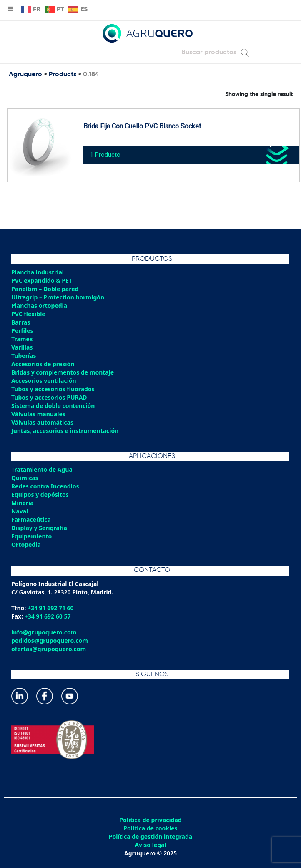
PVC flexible (28, 314)
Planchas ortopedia (39, 306)
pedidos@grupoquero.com (50, 640)
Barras (21, 322)
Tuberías (24, 356)
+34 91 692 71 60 (51, 608)
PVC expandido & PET (42, 281)
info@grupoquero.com (44, 632)
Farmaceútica (31, 520)
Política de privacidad (150, 820)
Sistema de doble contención (53, 406)
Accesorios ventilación (44, 381)
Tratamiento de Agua (42, 469)
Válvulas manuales (38, 414)
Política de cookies (150, 828)
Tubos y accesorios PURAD (49, 397)
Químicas (25, 478)
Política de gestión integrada (150, 837)
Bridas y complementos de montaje (63, 372)
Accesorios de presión (43, 364)
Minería (23, 503)
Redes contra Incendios (45, 486)
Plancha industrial (38, 272)
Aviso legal (150, 845)
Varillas (22, 347)
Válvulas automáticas (42, 422)
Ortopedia (26, 545)
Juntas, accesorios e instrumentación (65, 431)
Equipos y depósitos (40, 494)
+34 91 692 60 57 (48, 616)
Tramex (22, 339)
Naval (20, 511)
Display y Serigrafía (39, 528)
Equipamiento (31, 536)
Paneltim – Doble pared (45, 289)
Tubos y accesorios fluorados (53, 389)
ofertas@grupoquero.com (49, 649)
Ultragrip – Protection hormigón (58, 297)
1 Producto (105, 155)
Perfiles (22, 331)
